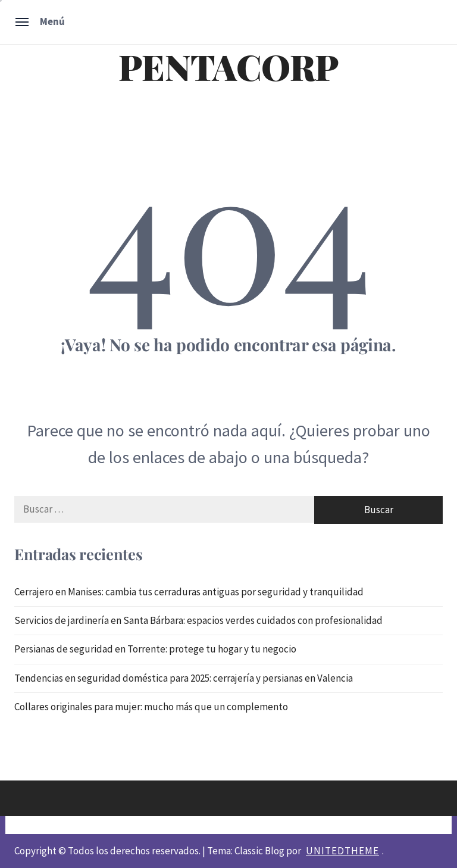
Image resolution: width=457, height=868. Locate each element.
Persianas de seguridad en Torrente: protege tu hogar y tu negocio (155, 649)
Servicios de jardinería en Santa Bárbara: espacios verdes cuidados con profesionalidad (198, 620)
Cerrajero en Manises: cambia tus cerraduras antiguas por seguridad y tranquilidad (189, 592)
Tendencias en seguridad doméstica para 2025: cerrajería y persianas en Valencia (184, 678)
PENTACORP (228, 66)
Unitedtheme (342, 851)
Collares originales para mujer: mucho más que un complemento (151, 707)
